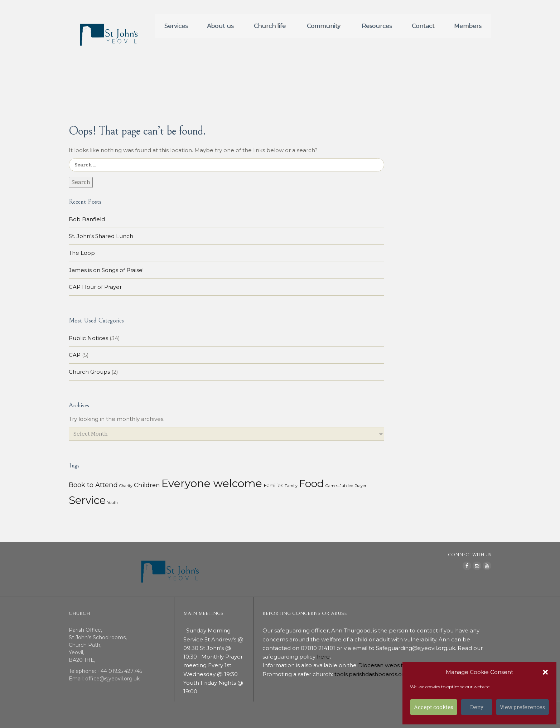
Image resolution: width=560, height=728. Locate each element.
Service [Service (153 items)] (87, 500)
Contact (423, 26)
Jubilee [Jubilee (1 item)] (346, 486)
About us (220, 26)
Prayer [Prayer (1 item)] (360, 486)
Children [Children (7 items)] (147, 485)
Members (468, 26)
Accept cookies (434, 707)
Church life (270, 26)
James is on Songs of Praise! (106, 270)
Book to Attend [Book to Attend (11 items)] (93, 485)
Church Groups (89, 372)
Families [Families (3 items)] (273, 485)
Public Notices (88, 338)
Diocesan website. (383, 665)
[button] (545, 672)
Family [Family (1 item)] (291, 486)
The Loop (82, 253)
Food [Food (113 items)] (312, 484)
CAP (75, 355)
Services (176, 26)
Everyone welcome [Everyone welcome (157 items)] (212, 483)
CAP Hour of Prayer (95, 287)
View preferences (522, 707)
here (323, 657)
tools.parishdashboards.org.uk (375, 674)
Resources (377, 26)
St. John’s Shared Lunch (101, 236)
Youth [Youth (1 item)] (112, 503)
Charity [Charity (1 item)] (126, 486)
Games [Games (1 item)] (332, 486)
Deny (477, 707)
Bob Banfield (87, 219)
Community (324, 26)
